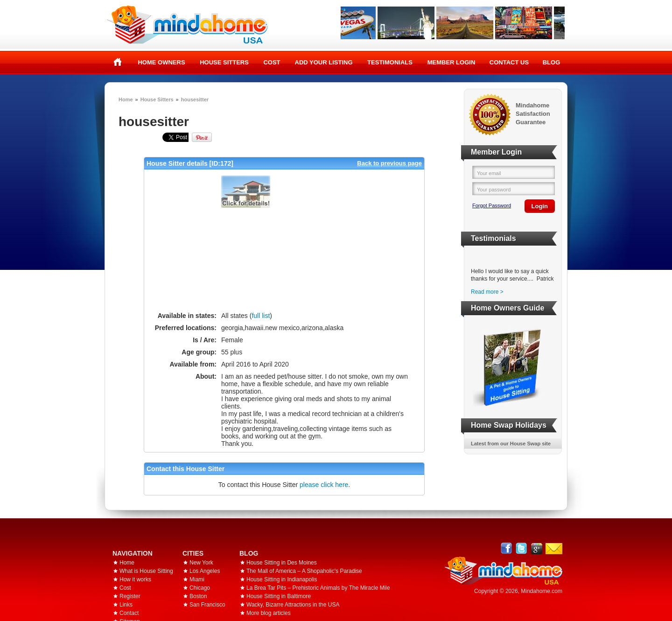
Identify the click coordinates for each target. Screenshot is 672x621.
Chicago (200, 588)
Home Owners (161, 62)
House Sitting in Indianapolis (282, 579)
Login (540, 206)
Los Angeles (205, 571)
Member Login (451, 62)
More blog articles (269, 613)
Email (554, 549)
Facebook (507, 548)
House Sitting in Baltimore (279, 596)
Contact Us (509, 62)
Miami (197, 579)
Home (118, 62)
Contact (129, 613)
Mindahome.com (542, 591)
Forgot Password (492, 205)
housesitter (195, 99)
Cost (272, 62)
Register (130, 596)
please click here (324, 485)
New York (201, 563)
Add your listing (324, 62)
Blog (552, 62)
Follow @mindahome (521, 548)
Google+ (536, 548)
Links (126, 605)
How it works (135, 579)
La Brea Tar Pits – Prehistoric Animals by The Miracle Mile (318, 588)
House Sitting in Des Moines (282, 563)
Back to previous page (389, 163)
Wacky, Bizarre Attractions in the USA (293, 605)
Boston (198, 596)
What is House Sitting (146, 571)
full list (261, 316)
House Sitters (224, 62)
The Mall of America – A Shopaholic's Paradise (304, 571)
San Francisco (207, 605)
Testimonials (390, 62)
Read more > (487, 292)
